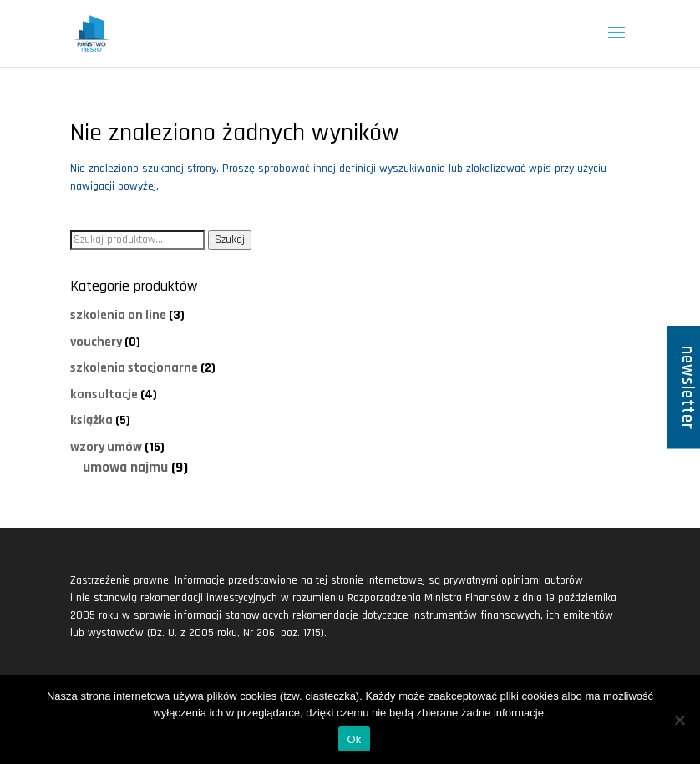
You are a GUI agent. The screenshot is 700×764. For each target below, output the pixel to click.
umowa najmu (125, 468)
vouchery (96, 342)
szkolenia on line (118, 315)
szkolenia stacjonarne (134, 367)
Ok (354, 739)
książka (91, 420)
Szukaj (230, 240)
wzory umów (106, 447)
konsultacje (104, 394)
